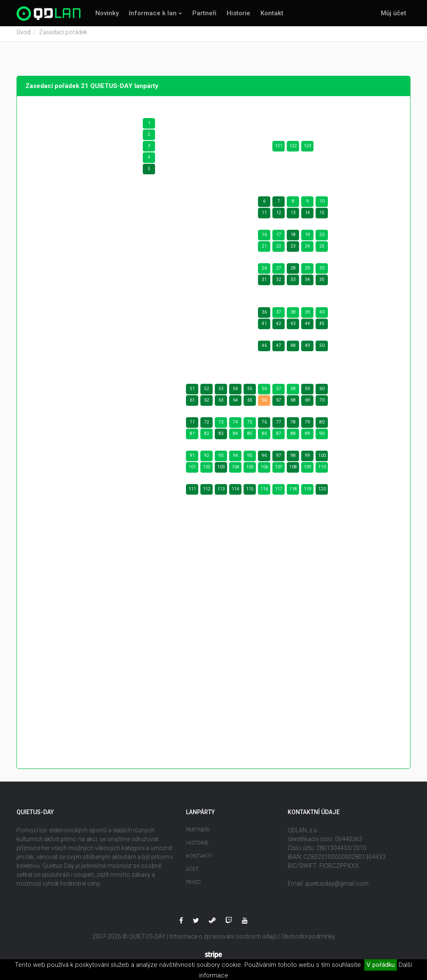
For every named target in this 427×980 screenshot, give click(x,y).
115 (250, 492)
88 (293, 436)
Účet (192, 872)
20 (322, 238)
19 (308, 238)
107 (279, 470)
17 (279, 238)
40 (322, 315)
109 (308, 470)
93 (221, 458)
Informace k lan (153, 13)
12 (279, 216)
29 (308, 271)
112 (207, 492)
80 (322, 425)
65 (250, 403)
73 (221, 425)
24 (308, 249)
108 (293, 470)
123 (308, 149)
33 (293, 282)
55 (250, 392)
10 (322, 204)
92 (207, 458)
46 (264, 348)
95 (250, 458)
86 (264, 436)
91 (192, 458)
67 (279, 403)
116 (264, 492)
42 (279, 326)
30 (322, 271)
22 (279, 249)
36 (264, 315)
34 (308, 282)
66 (264, 403)
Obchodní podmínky (308, 939)
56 (264, 392)
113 (221, 492)
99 (308, 458)
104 (236, 470)
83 (221, 436)
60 (322, 392)
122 (293, 149)
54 (236, 392)
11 (264, 216)
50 (322, 348)
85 (250, 436)
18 (293, 238)
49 (308, 348)
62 (207, 403)
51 (192, 392)
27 (279, 271)
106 (264, 470)
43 (293, 326)
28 (293, 271)
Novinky (107, 13)
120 (322, 492)
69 (308, 403)
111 (192, 492)
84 (236, 436)
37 (279, 315)
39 (308, 315)
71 (192, 425)
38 (293, 315)
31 (264, 282)
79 (308, 425)
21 (264, 249)
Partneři (204, 13)
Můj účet (394, 13)
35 (322, 282)
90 (322, 436)
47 (279, 348)
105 (250, 470)
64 (236, 403)
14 (308, 216)
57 (279, 392)
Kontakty (199, 859)
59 (308, 392)
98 (293, 458)
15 (322, 216)
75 (250, 425)
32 (279, 282)
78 (293, 425)
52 (207, 392)
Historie (238, 13)
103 (221, 470)
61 (192, 403)
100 (322, 458)
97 (279, 458)
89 (308, 436)
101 (192, 470)
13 (293, 216)
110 (322, 470)
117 (279, 492)
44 (308, 326)
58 (293, 392)
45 (322, 326)
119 (308, 492)
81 (192, 436)
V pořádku (381, 965)
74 (236, 425)
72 (207, 425)
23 (293, 249)
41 (264, 326)
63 (221, 403)
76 (264, 425)
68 (293, 403)
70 (322, 403)
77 (279, 425)
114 (236, 492)
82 (207, 436)
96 (264, 458)
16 (264, 238)
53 (221, 392)
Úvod (24, 35)
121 (279, 149)
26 (264, 271)
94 (236, 458)
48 (293, 348)
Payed (193, 885)
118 (293, 492)
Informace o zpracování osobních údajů (223, 939)
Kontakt (272, 13)
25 (322, 249)
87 (279, 436)
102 (207, 470)
